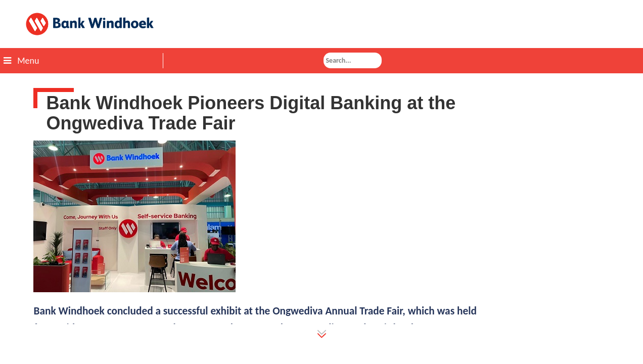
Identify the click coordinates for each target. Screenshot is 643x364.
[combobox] (353, 60)
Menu (21, 61)
